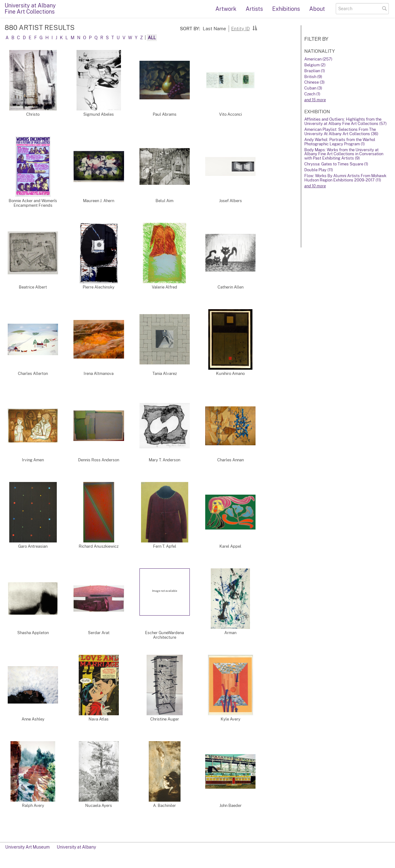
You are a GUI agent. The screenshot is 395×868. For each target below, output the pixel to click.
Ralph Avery (33, 806)
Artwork (226, 9)
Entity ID (240, 28)
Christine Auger (165, 719)
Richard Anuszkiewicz (99, 546)
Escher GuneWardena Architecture (164, 635)
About (317, 9)
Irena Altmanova (99, 374)
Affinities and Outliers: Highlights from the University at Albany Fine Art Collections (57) (345, 121)
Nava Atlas (99, 719)
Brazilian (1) (315, 71)
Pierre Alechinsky (99, 287)
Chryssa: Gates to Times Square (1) (336, 164)
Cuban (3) (313, 88)
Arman (230, 633)
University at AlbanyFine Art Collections (30, 8)
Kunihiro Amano (230, 374)
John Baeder (231, 806)
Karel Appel (230, 546)
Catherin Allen (231, 287)
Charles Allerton (33, 374)
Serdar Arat (99, 633)
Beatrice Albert (33, 287)
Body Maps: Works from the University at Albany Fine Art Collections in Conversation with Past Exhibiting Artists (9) (344, 154)
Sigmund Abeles (99, 114)
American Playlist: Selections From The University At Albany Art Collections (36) (341, 132)
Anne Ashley (33, 719)
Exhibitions (286, 9)
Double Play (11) (319, 170)
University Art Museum (27, 847)
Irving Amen (33, 460)
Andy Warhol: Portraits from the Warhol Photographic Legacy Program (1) (340, 142)
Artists (254, 9)
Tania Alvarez (165, 374)
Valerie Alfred (164, 287)
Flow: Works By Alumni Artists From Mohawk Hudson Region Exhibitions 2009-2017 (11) (345, 178)
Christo (33, 114)
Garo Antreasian (33, 546)
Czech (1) (312, 94)
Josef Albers (231, 201)
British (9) (313, 77)
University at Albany (76, 847)
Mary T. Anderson (164, 460)
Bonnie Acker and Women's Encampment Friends (33, 203)
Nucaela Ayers (99, 806)
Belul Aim (164, 201)
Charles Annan (231, 460)
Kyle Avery (231, 719)
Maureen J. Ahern (99, 201)
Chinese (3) (314, 82)
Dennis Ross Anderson (99, 460)
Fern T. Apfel (165, 546)
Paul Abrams (165, 114)
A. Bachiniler (164, 806)
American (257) (318, 59)
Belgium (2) (315, 65)
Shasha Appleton (33, 633)
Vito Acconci (231, 114)
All (152, 38)
